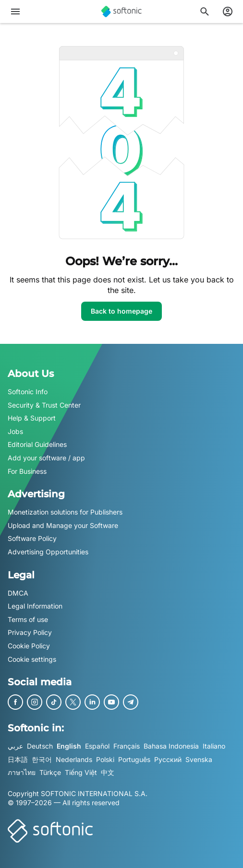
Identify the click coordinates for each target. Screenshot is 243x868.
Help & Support (32, 418)
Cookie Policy (29, 645)
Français (127, 746)
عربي (15, 746)
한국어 (42, 759)
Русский (168, 759)
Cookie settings (32, 659)
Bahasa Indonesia (171, 746)
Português (134, 759)
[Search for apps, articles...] (205, 12)
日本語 (18, 759)
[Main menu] (15, 12)
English (69, 746)
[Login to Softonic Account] (228, 12)
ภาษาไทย (22, 772)
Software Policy (32, 538)
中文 (108, 772)
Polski (105, 759)
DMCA (18, 592)
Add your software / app (46, 458)
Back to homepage (121, 311)
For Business (27, 471)
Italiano (214, 746)
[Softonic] (121, 12)
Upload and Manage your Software (63, 525)
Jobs (15, 431)
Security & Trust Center (44, 405)
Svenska (199, 759)
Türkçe (50, 772)
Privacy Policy (30, 632)
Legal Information (35, 606)
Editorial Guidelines (37, 444)
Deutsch (40, 746)
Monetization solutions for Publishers (65, 512)
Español (97, 746)
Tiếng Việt (81, 772)
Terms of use (28, 619)
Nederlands (74, 759)
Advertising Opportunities (48, 552)
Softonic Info (28, 392)
